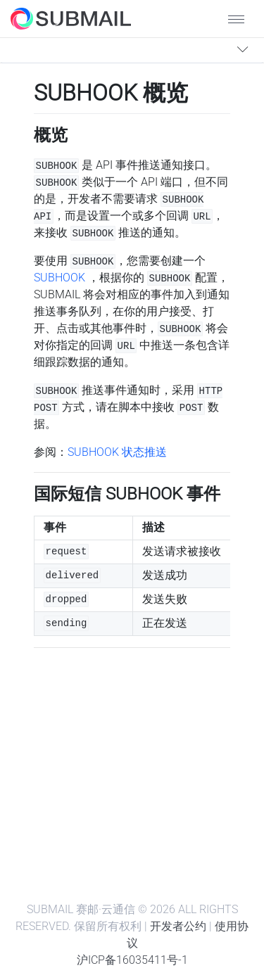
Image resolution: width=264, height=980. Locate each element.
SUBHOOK (59, 278)
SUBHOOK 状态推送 (117, 452)
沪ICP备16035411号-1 (132, 960)
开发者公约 (178, 926)
